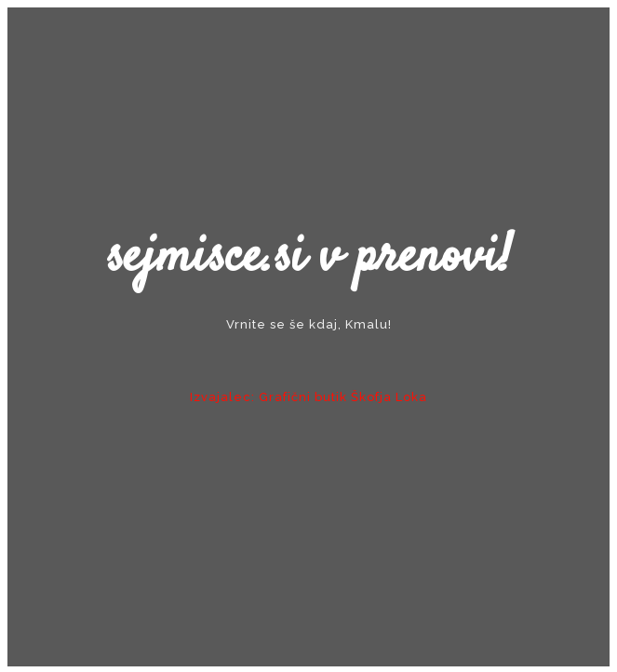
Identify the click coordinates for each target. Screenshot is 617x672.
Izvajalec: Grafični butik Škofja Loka (308, 397)
